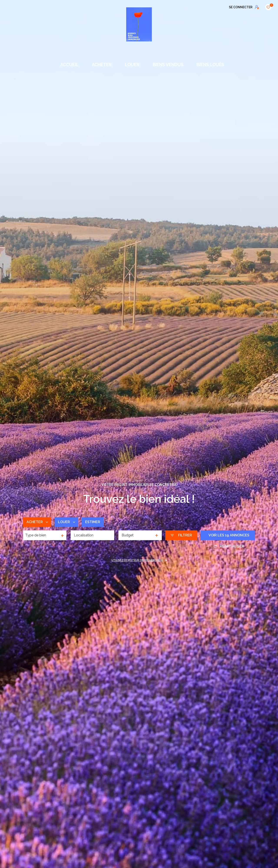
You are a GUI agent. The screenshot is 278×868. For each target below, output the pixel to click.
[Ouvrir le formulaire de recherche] (181, 535)
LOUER (132, 65)
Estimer (93, 522)
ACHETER (102, 65)
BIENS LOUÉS (210, 65)
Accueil (70, 65)
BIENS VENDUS (168, 65)
